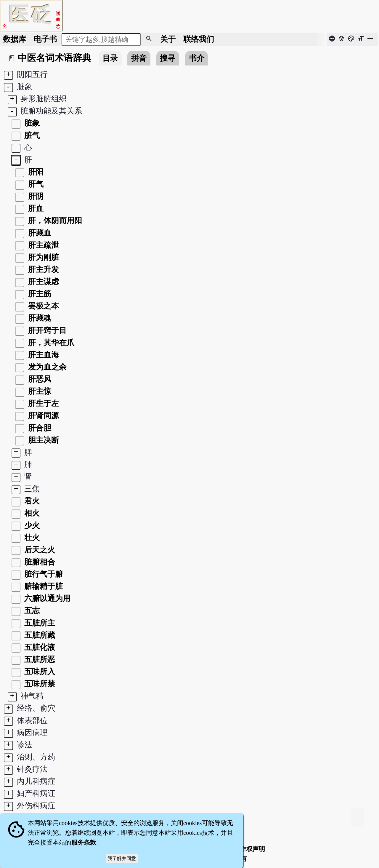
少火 (31, 526)
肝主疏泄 (43, 245)
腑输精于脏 (43, 586)
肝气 (35, 184)
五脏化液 (39, 647)
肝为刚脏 (43, 257)
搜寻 (168, 58)
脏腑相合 (39, 562)
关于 (168, 39)
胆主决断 (43, 440)
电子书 (45, 39)
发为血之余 (46, 367)
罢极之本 (43, 306)
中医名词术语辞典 (54, 58)
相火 (31, 513)
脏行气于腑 (43, 574)
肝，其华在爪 (50, 343)
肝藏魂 (39, 318)
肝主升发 (43, 270)
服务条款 (84, 843)
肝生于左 (43, 403)
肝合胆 (39, 428)
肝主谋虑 (43, 282)
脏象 (31, 123)
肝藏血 (39, 233)
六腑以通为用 (46, 598)
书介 (197, 58)
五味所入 (39, 672)
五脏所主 (39, 623)
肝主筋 (39, 294)
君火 (31, 501)
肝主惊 (39, 391)
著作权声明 (249, 849)
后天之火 (39, 550)
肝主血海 (43, 355)
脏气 (31, 136)
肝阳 (35, 172)
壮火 (31, 538)
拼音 (139, 58)
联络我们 (199, 39)
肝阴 (35, 196)
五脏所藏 (39, 635)
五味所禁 (39, 684)
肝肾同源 (43, 416)
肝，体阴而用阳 (54, 221)
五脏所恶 (39, 660)
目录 (110, 58)
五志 (31, 611)
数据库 (15, 39)
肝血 (35, 208)
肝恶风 (39, 379)
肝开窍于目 (46, 331)
